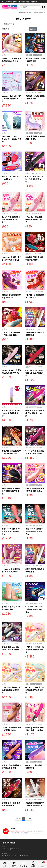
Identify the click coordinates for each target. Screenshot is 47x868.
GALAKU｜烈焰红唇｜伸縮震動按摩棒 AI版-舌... (35, 220)
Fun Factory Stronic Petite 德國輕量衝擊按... (11, 413)
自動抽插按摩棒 (39, 13)
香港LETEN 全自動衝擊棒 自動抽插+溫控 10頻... (35, 413)
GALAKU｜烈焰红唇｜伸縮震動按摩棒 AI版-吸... (11, 220)
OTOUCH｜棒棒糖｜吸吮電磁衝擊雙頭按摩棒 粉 (35, 650)
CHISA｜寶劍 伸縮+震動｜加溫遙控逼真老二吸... (34, 179)
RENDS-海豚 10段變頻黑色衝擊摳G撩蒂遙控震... (11, 491)
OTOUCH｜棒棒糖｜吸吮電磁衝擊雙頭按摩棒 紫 (11, 690)
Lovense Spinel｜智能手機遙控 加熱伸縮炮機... (11, 99)
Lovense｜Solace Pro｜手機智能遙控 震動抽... (35, 609)
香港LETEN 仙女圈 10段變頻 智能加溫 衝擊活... (11, 531)
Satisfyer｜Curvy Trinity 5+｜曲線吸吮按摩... (11, 139)
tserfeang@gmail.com (11, 849)
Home (21, 13)
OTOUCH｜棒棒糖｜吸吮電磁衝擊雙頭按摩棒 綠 (35, 690)
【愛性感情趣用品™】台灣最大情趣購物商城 (21, 2)
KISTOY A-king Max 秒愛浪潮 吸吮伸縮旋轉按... (35, 373)
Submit (33, 29)
